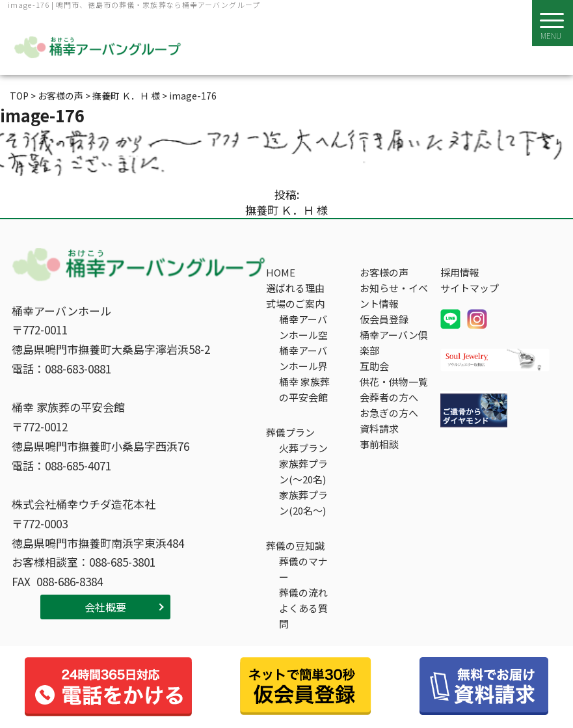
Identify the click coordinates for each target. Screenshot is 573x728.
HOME (281, 272)
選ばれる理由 (295, 288)
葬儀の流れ (303, 592)
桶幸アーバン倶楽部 (394, 343)
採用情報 (460, 272)
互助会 (374, 366)
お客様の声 (384, 272)
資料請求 (379, 428)
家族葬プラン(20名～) (303, 503)
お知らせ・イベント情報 (394, 296)
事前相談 (379, 444)
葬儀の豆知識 (295, 546)
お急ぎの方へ (389, 413)
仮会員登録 (384, 319)
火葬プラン (303, 448)
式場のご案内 (295, 303)
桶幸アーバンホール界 (303, 358)
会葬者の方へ (389, 397)
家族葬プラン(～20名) (303, 471)
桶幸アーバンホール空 (303, 327)
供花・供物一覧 (394, 382)
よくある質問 (303, 616)
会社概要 (105, 607)
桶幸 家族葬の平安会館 (304, 389)
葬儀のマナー (303, 569)
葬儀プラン (290, 432)
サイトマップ (470, 288)
